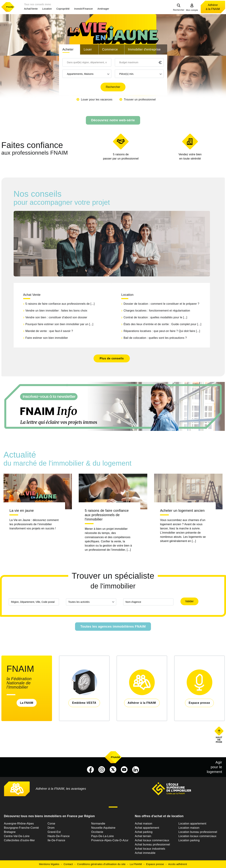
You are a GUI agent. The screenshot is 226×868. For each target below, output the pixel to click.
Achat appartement (147, 828)
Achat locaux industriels (150, 849)
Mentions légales (49, 864)
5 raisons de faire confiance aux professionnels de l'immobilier (107, 515)
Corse (51, 824)
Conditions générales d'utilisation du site (101, 864)
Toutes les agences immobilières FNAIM (113, 626)
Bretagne (10, 832)
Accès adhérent (178, 864)
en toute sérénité (190, 156)
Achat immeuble (145, 853)
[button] (31, 9)
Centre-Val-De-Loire (17, 836)
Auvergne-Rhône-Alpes (19, 824)
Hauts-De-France (59, 836)
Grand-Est (54, 832)
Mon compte (192, 10)
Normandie (98, 824)
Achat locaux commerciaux (152, 840)
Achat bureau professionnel (152, 845)
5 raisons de (121, 157)
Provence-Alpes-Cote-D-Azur (110, 840)
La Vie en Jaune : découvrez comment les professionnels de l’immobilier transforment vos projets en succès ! (34, 524)
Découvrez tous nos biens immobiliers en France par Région (49, 816)
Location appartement (192, 824)
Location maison (189, 828)
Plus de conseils (112, 358)
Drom (51, 828)
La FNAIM (27, 703)
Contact (68, 864)
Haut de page (219, 740)
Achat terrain (143, 836)
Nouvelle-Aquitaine (103, 828)
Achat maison (144, 824)
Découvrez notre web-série (113, 120)
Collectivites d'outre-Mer (19, 840)
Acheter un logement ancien (182, 511)
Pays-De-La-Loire (103, 836)
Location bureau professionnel (198, 832)
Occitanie (97, 832)
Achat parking (144, 832)
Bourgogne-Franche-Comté (22, 828)
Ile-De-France (56, 840)
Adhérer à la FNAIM (213, 7)
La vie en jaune (22, 511)
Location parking (189, 840)
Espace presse (155, 864)
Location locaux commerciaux (198, 836)
